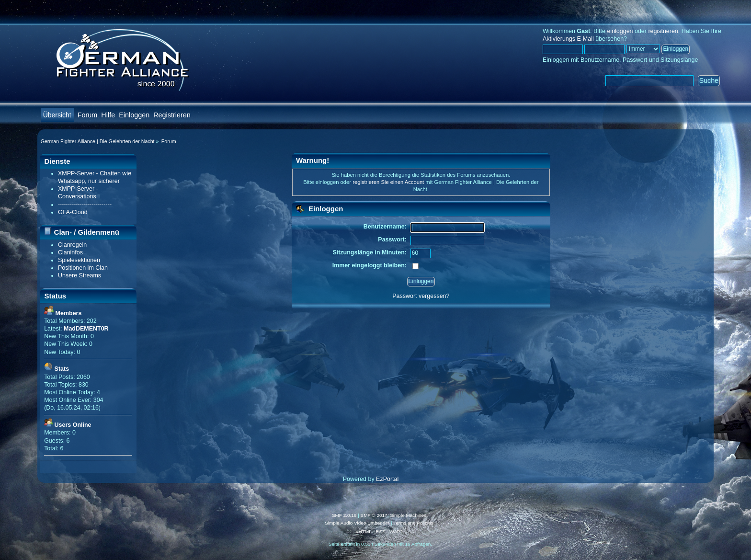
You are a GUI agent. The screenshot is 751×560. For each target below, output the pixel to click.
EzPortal (387, 479)
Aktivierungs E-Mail (568, 39)
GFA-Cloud (73, 212)
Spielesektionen (79, 260)
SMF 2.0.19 (344, 515)
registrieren (663, 31)
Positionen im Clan (83, 268)
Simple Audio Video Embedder (357, 523)
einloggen (620, 31)
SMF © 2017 (374, 515)
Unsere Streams (80, 275)
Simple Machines (408, 515)
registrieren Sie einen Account (388, 182)
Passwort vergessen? (421, 296)
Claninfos (70, 252)
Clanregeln (72, 245)
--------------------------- (85, 205)
